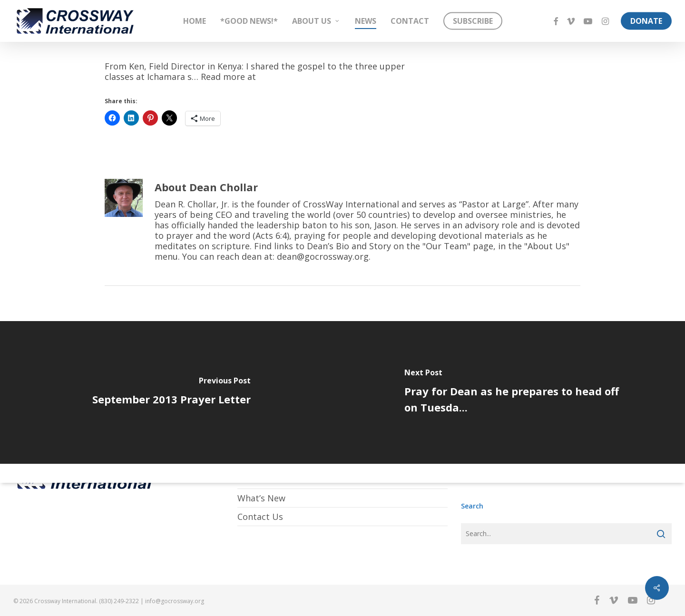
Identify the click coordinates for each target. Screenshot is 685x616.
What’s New (261, 498)
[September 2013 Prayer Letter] (171, 392)
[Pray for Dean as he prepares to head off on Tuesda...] (514, 392)
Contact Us (260, 517)
